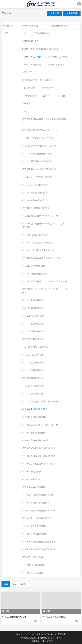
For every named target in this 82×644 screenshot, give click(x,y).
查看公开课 (72, 13)
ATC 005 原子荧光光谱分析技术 (37, 154)
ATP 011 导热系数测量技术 (35, 487)
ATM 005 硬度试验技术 (33, 339)
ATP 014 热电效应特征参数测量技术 (39, 510)
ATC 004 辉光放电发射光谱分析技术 (39, 146)
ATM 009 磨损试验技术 (33, 370)
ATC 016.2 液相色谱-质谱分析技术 (38, 250)
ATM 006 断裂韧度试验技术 (35, 347)
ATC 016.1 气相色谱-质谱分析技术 (38, 243)
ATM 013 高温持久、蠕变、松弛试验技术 (41, 401)
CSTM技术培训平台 (48, 638)
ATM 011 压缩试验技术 (33, 386)
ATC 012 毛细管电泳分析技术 (36, 208)
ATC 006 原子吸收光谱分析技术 (37, 161)
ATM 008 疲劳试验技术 (33, 363)
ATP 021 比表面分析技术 (34, 565)
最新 (6, 584)
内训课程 (26, 103)
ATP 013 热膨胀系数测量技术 (36, 503)
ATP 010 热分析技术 (32, 479)
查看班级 (55, 13)
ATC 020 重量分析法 (32, 281)
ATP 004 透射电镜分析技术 (35, 433)
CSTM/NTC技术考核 (57, 57)
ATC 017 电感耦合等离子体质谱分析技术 (41, 258)
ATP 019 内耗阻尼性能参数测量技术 (39, 549)
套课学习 (47, 96)
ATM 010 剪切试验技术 (33, 378)
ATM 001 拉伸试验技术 (33, 308)
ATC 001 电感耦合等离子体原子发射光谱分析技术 (44, 121)
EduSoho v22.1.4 (36, 634)
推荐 (23, 584)
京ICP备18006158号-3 (42, 641)
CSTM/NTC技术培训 (30, 26)
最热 (14, 584)
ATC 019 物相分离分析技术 (35, 274)
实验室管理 (27, 72)
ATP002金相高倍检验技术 (55, 617)
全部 (24, 33)
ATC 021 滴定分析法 (57, 281)
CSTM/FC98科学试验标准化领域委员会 (40, 49)
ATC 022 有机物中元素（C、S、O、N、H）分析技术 (45, 291)
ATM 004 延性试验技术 (33, 331)
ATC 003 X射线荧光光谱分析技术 (37, 138)
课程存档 (62, 634)
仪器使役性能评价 (41, 33)
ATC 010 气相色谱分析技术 (35, 193)
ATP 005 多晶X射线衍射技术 (35, 440)
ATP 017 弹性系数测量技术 (35, 534)
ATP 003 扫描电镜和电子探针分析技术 (40, 425)
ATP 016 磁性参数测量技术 (35, 526)
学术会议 (62, 96)
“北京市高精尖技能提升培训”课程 (37, 80)
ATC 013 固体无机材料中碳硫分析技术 (40, 216)
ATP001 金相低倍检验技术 (14, 617)
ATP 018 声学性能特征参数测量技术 (39, 542)
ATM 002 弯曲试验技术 (33, 316)
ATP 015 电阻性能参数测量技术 (37, 518)
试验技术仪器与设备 (57, 65)
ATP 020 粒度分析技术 (33, 557)
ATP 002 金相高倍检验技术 (35, 417)
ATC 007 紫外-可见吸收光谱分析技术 (39, 169)
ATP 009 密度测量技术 (33, 472)
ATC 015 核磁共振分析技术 (35, 235)
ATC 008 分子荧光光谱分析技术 (37, 177)
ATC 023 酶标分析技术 (33, 300)
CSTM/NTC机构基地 (32, 65)
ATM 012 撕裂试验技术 (33, 394)
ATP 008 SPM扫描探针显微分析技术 (39, 464)
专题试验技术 (28, 88)
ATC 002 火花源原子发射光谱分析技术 (40, 130)
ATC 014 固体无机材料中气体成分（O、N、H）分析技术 (44, 225)
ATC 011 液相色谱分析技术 (35, 200)
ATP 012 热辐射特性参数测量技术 (38, 495)
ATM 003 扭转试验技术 (33, 324)
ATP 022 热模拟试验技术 (34, 573)
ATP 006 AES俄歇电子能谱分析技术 (39, 448)
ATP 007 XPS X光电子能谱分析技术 (39, 456)
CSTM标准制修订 (30, 41)
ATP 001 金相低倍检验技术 (56, 26)
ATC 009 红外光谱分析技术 (35, 185)
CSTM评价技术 (29, 96)
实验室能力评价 (48, 88)
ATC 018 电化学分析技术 (34, 266)
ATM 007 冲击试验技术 (33, 355)
